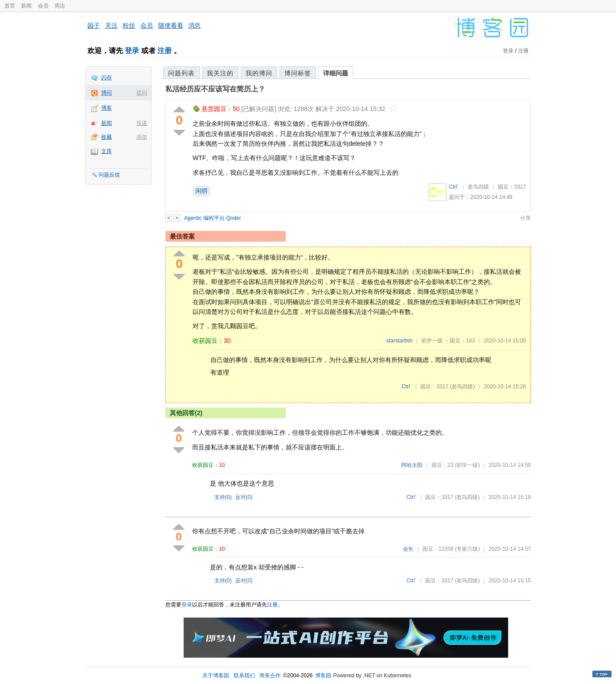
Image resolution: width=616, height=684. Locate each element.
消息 (194, 25)
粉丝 (129, 25)
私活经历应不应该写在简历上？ (215, 89)
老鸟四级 (478, 187)
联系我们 (244, 676)
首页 (10, 6)
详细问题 (336, 73)
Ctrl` (454, 187)
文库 (107, 151)
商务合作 (270, 676)
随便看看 (171, 25)
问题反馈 (109, 175)
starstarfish (399, 341)
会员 (43, 6)
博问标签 (298, 73)
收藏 (107, 137)
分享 (526, 218)
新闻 (26, 6)
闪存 (107, 78)
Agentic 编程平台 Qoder (213, 218)
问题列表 (181, 73)
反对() (244, 497)
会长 (408, 549)
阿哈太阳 (412, 465)
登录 (132, 51)
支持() (223, 497)
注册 (164, 51)
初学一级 (432, 341)
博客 (107, 108)
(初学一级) (467, 465)
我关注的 (220, 73)
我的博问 (259, 73)
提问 (142, 93)
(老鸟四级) (462, 387)
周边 (60, 6)
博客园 (323, 676)
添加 (142, 137)
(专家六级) (467, 549)
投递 (142, 123)
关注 (111, 25)
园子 (94, 25)
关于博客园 (216, 676)
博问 (107, 93)
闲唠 (201, 191)
